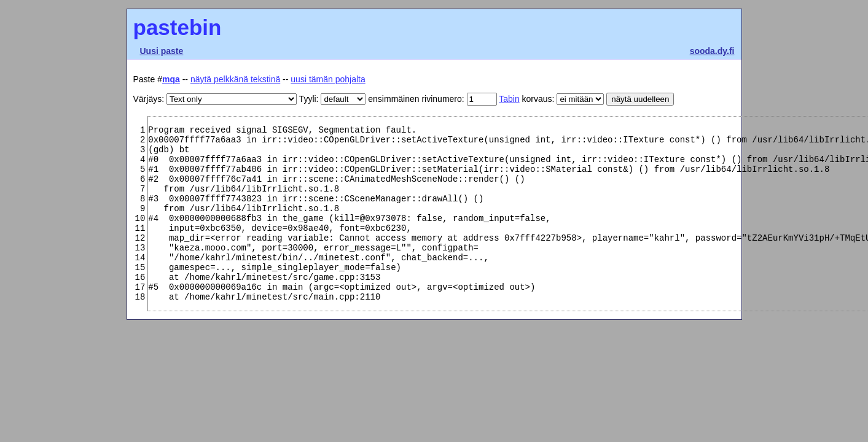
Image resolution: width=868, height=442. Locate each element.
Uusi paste (162, 51)
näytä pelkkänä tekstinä (235, 79)
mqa (171, 79)
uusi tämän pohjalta (328, 79)
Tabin (509, 99)
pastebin (178, 27)
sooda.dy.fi (712, 51)
